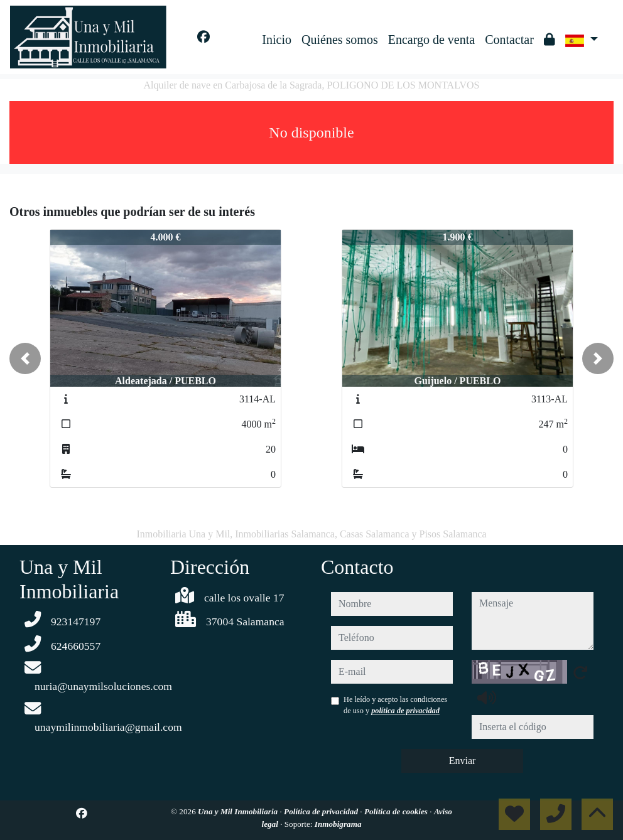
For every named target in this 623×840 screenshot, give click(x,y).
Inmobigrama (338, 824)
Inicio (277, 40)
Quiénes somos (340, 40)
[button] (25, 358)
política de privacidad (405, 711)
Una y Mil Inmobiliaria (239, 811)
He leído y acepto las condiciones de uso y (395, 705)
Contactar (509, 40)
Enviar (463, 761)
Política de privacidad (322, 811)
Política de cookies (397, 811)
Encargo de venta (431, 40)
